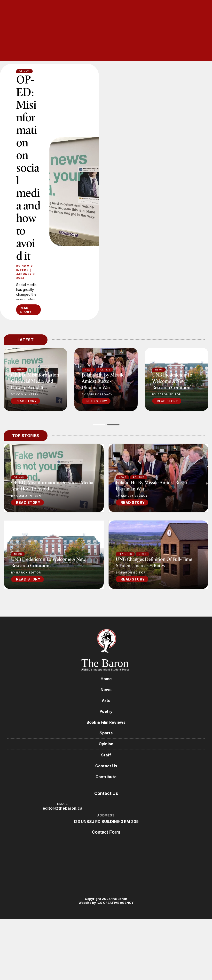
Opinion (19, 505)
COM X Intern (25, 296)
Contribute (106, 807)
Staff (106, 784)
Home (106, 707)
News (123, 505)
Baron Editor (29, 601)
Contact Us (106, 796)
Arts (106, 729)
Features (125, 582)
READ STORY (26, 338)
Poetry (106, 740)
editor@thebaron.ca (63, 838)
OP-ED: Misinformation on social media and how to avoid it (28, 181)
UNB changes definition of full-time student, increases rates (154, 590)
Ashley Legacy (134, 524)
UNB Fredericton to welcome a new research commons (172, 409)
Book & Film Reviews (106, 751)
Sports (106, 762)
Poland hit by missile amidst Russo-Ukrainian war (103, 409)
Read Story (26, 429)
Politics (139, 505)
